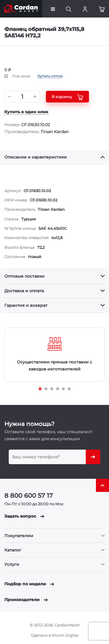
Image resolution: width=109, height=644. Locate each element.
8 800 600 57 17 (29, 496)
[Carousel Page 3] (52, 389)
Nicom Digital (65, 635)
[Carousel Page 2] (46, 389)
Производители (26, 600)
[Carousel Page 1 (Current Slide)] (40, 389)
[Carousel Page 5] (63, 389)
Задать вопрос (24, 516)
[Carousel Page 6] (69, 389)
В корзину (67, 97)
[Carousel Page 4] (58, 389)
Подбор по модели (29, 584)
